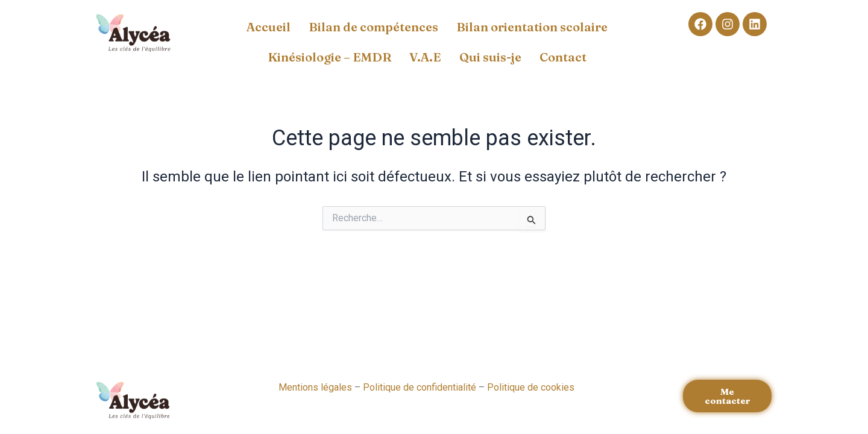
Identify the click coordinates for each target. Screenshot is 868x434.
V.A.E (425, 57)
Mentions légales (315, 387)
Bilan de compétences (373, 27)
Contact (563, 57)
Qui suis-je (490, 57)
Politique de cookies (531, 387)
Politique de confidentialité (420, 387)
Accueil (269, 27)
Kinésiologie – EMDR (329, 57)
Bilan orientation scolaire (532, 27)
